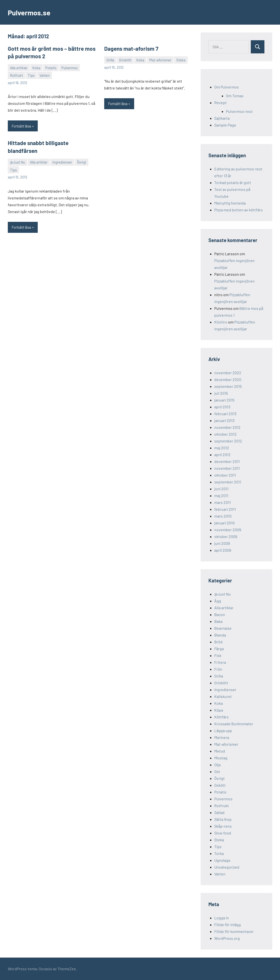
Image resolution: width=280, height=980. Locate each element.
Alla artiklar (19, 67)
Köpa (219, 710)
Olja (217, 765)
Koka (36, 67)
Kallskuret (223, 696)
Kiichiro (221, 322)
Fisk (218, 655)
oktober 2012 (225, 434)
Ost (217, 771)
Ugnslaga (222, 860)
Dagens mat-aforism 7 (130, 49)
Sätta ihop (223, 819)
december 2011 (227, 461)
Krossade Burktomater (234, 724)
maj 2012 (222, 448)
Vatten (45, 75)
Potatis (51, 67)
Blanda (220, 635)
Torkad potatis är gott (233, 182)
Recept (220, 103)
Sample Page (225, 125)
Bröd (218, 642)
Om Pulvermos (227, 87)
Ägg (218, 601)
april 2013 (222, 407)
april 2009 (223, 550)
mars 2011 (223, 502)
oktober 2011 (225, 475)
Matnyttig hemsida (230, 203)
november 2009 (228, 530)
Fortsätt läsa (21, 126)
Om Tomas (235, 96)
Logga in (222, 918)
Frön (218, 669)
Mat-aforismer (160, 60)
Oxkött (220, 785)
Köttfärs (221, 717)
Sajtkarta (222, 118)
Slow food (223, 833)
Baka (218, 621)
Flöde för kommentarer (234, 931)
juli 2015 (221, 393)
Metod (220, 751)
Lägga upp (223, 730)
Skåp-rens (223, 826)
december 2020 (228, 379)
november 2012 (227, 427)
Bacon (220, 614)
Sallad (219, 812)
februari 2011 (225, 509)
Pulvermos (70, 67)
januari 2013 (224, 420)
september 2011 (228, 482)
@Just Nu (18, 154)
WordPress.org (227, 938)
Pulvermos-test (239, 111)
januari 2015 (224, 400)
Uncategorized (227, 867)
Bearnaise (223, 628)
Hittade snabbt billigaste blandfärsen (51, 142)
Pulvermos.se (31, 12)
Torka (219, 853)
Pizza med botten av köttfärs (238, 210)
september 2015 (228, 386)
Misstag (221, 758)
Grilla (110, 60)
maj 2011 (221, 495)
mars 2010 (223, 516)
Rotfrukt (16, 75)
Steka (181, 60)
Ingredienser (62, 154)
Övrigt (82, 154)
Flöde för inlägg (228, 925)
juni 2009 (222, 543)
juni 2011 (221, 489)
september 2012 (228, 441)
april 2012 (222, 455)
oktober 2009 (226, 536)
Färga (219, 649)
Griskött (125, 60)
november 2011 (227, 468)
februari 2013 (225, 414)
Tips (31, 75)
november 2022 (228, 373)
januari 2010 (224, 523)
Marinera (222, 737)
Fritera (220, 662)
